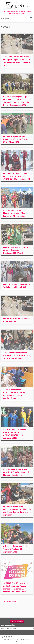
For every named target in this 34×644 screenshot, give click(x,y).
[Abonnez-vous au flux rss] (2, 19)
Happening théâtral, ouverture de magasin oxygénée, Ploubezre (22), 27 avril (16, 250)
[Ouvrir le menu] (31, 18)
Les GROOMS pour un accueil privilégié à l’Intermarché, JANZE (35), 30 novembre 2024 (17, 176)
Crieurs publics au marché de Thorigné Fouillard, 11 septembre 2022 (15, 549)
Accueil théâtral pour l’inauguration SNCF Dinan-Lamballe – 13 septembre (15, 213)
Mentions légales (21, 640)
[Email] (4, 19)
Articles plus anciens (9, 601)
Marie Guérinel (17, 642)
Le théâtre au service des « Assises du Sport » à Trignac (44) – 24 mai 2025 (16, 139)
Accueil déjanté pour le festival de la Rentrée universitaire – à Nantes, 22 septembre (17, 472)
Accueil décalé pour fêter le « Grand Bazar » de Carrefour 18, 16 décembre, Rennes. (17, 355)
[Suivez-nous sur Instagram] (7, 19)
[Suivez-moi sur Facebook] (6, 19)
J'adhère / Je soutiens (17, 621)
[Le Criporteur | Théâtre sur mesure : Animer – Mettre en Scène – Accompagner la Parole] (17, 6)
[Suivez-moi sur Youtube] (9, 19)
